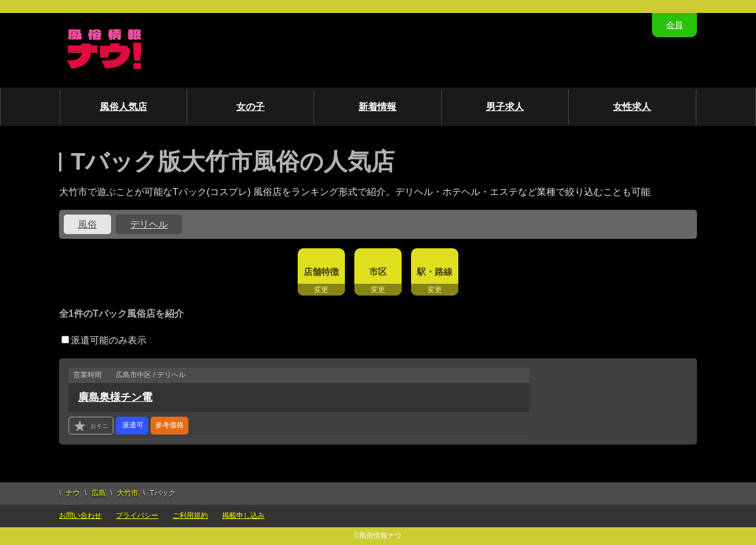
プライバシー (137, 515)
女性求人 (632, 107)
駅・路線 (435, 272)
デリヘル (149, 224)
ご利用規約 (190, 515)
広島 (99, 493)
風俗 (87, 224)
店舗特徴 (321, 272)
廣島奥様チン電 (115, 397)
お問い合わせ (80, 515)
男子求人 (505, 107)
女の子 (250, 107)
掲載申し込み (243, 515)
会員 (674, 25)
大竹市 (128, 493)
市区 (378, 272)
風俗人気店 (123, 107)
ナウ (73, 493)
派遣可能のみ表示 (104, 340)
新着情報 (377, 107)
